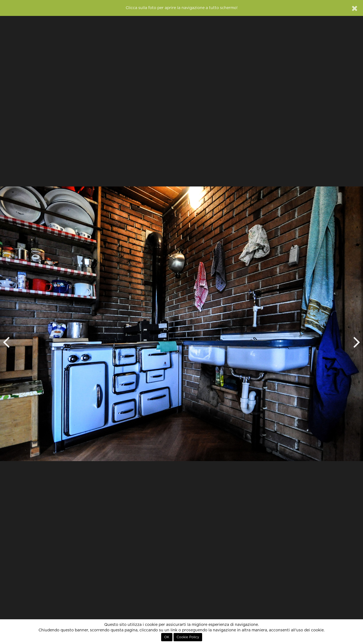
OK (167, 637)
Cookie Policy (188, 637)
